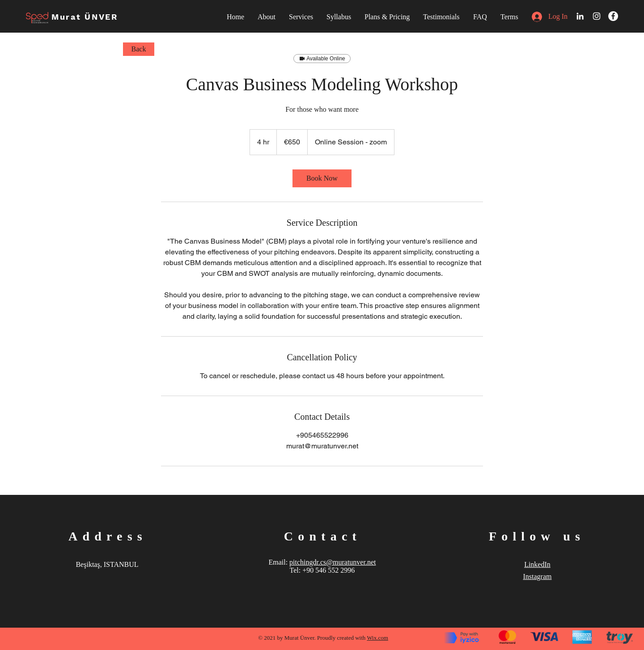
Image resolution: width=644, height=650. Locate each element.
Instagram (537, 576)
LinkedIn (537, 564)
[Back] (139, 49)
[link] (322, 178)
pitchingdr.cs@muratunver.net (333, 562)
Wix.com (377, 638)
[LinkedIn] (580, 16)
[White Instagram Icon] (597, 16)
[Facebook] (613, 16)
